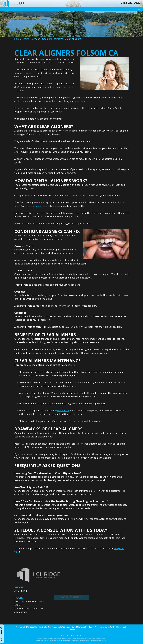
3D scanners (36, 206)
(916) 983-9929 (22, 591)
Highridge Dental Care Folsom (46, 627)
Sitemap (71, 629)
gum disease (81, 101)
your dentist (63, 411)
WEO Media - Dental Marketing (73, 627)
